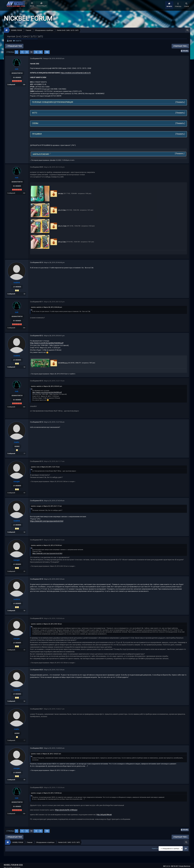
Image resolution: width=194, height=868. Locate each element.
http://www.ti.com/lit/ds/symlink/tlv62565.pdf (47, 343)
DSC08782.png (59, 363)
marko (17, 442)
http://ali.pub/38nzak (104, 813)
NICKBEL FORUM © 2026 (13, 864)
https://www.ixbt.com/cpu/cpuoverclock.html (47, 521)
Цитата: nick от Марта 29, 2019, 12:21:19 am (45, 467)
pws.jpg (56, 194)
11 (22, 52)
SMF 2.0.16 (166, 865)
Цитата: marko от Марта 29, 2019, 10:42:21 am (46, 753)
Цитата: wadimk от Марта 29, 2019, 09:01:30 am (46, 623)
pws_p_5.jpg (58, 242)
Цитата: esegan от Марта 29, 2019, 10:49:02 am (46, 792)
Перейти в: (155, 847)
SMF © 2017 (175, 865)
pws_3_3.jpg (58, 210)
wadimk (17, 283)
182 (47, 52)
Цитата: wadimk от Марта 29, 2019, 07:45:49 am (46, 545)
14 (36, 52)
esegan (17, 481)
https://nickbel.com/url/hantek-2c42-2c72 (76, 73)
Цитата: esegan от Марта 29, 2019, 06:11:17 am (46, 506)
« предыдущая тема (14, 46)
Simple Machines (185, 865)
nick (10, 41)
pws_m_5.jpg (58, 226)
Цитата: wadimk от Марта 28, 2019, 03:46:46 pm (46, 307)
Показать (180, 102)
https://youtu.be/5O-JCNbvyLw (66, 809)
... (19, 52)
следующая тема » (180, 46)
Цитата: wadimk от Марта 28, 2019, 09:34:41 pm (46, 386)
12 (27, 52)
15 (40, 52)
